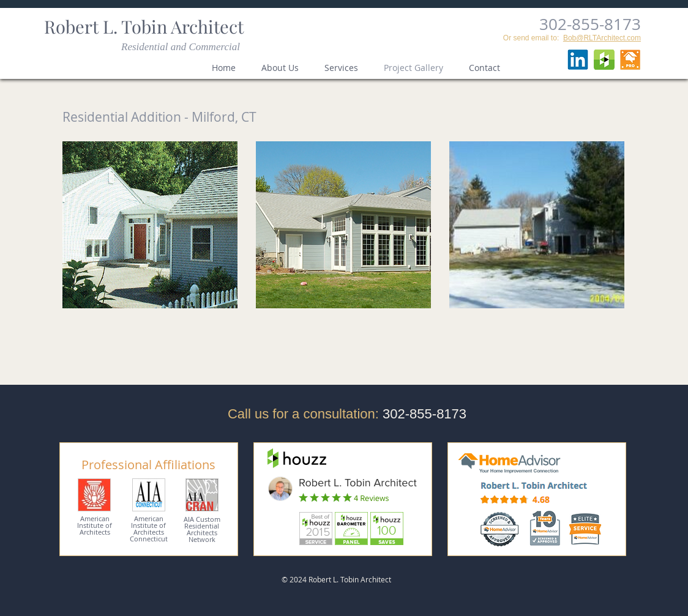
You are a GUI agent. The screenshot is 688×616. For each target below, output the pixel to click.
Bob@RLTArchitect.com (602, 38)
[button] (150, 225)
